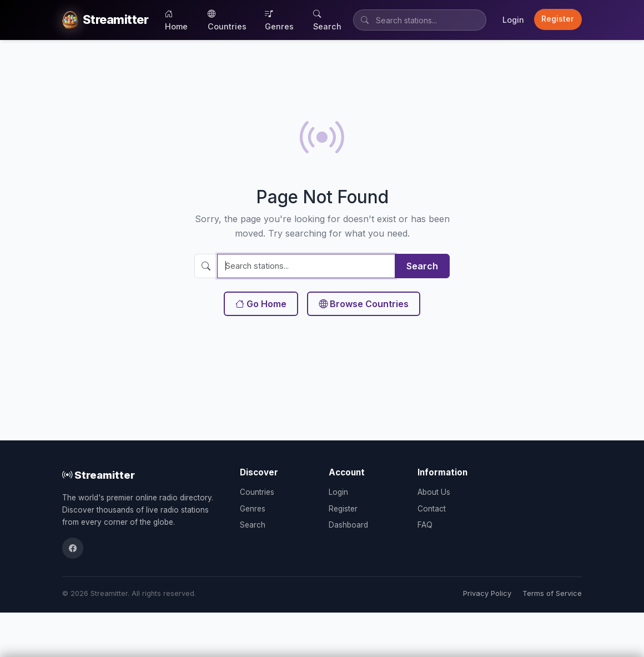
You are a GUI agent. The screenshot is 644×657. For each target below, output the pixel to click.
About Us (434, 492)
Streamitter (99, 475)
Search (327, 20)
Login (513, 20)
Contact (432, 509)
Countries (227, 20)
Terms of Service (552, 593)
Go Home (261, 304)
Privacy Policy (487, 593)
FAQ (425, 525)
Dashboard (348, 525)
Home (176, 20)
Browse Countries (364, 304)
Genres (279, 20)
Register (558, 19)
